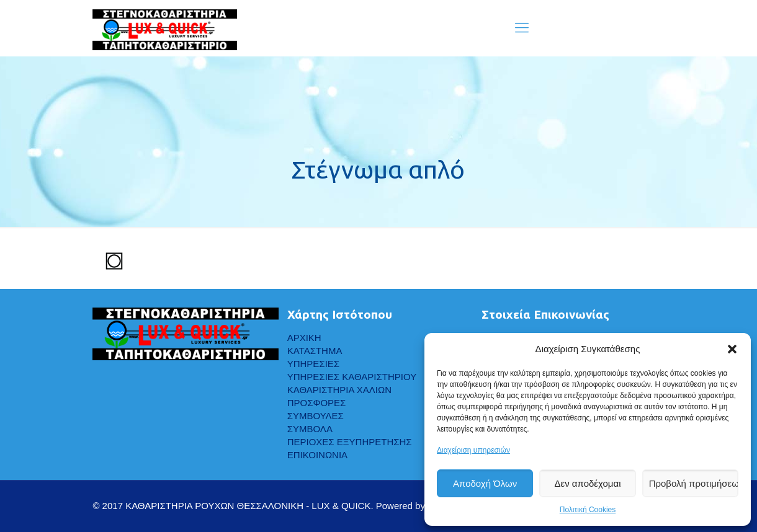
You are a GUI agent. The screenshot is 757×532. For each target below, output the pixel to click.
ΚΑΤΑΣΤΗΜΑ (315, 351)
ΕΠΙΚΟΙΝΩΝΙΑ (317, 455)
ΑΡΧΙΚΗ (304, 338)
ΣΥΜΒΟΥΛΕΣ (316, 416)
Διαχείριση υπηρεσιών (473, 450)
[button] (732, 349)
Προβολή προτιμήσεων (694, 483)
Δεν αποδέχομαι (587, 483)
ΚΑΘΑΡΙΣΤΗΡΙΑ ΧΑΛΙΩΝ (339, 390)
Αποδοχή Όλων (485, 483)
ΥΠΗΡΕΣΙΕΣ (313, 364)
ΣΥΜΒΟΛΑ (310, 429)
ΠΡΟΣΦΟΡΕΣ (317, 403)
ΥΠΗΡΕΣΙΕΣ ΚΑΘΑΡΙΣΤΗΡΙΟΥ (352, 377)
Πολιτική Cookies (588, 510)
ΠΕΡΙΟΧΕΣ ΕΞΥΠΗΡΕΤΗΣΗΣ (350, 442)
